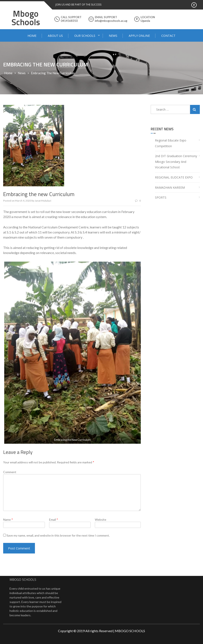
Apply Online (139, 36)
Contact (168, 36)
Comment (10, 472)
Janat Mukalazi (43, 201)
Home (32, 36)
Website (101, 520)
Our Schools (85, 36)
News (113, 36)
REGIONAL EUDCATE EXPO (174, 177)
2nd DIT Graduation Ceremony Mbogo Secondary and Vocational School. (176, 162)
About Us (55, 36)
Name (8, 520)
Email (54, 520)
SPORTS (161, 197)
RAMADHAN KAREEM (170, 187)
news (22, 73)
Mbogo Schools (26, 18)
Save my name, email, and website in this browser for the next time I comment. (58, 535)
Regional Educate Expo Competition (171, 143)
